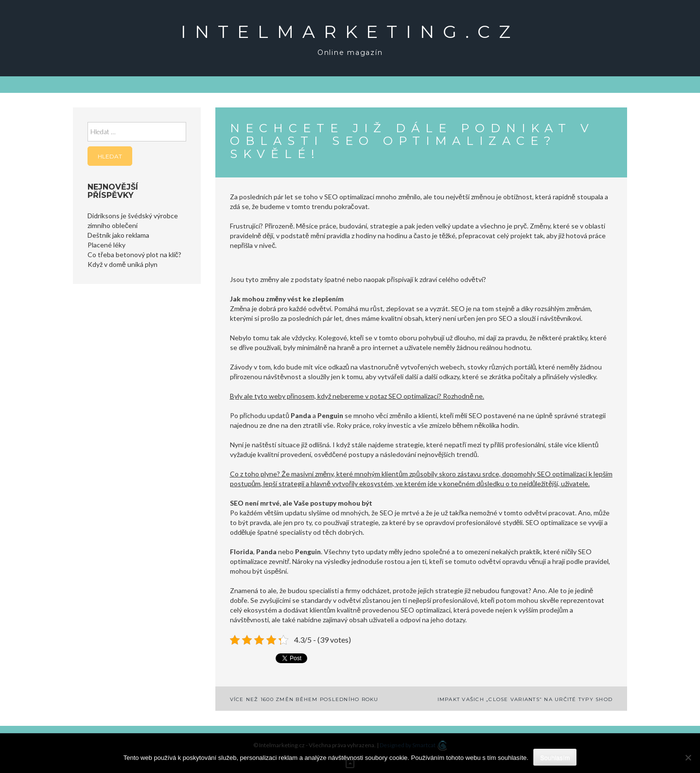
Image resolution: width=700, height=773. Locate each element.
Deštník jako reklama (118, 235)
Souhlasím (555, 758)
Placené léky (106, 245)
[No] (688, 757)
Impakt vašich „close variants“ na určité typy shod (525, 699)
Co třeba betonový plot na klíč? (134, 255)
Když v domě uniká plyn (122, 264)
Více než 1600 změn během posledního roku (304, 699)
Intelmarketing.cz (350, 32)
